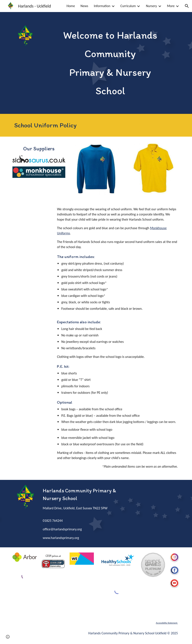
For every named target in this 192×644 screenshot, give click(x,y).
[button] (187, 6)
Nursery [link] (151, 6)
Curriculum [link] (128, 6)
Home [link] (71, 6)
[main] (110, 63)
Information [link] (102, 6)
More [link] (171, 6)
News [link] (84, 6)
